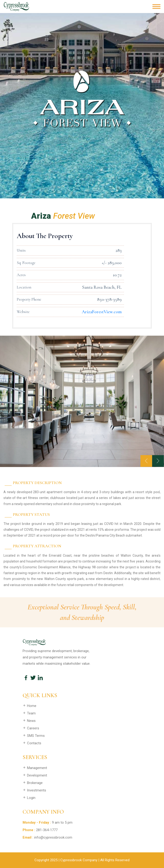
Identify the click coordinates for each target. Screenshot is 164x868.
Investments (34, 790)
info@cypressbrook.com (53, 837)
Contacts (32, 743)
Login (29, 798)
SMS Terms (34, 736)
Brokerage (33, 783)
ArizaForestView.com (102, 312)
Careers (31, 728)
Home (29, 706)
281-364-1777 (47, 830)
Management (35, 768)
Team (29, 713)
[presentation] (146, 461)
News (29, 721)
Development (35, 775)
